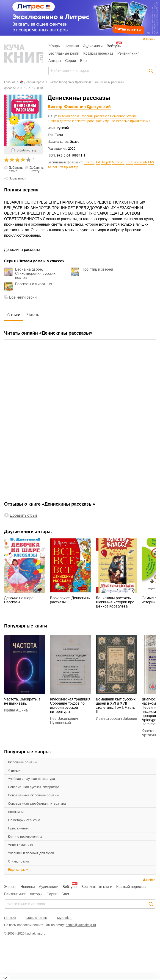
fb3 (151, 162)
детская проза (34, 82)
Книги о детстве (59, 121)
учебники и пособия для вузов (31, 853)
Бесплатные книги (64, 53)
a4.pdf (52, 167)
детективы (16, 812)
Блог (84, 61)
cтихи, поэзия (19, 861)
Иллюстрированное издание (94, 121)
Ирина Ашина (16, 710)
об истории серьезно (24, 820)
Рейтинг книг (128, 53)
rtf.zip (74, 167)
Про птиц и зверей (97, 269)
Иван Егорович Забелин (116, 718)
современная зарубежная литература (37, 804)
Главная (10, 82)
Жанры (54, 46)
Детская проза (69, 116)
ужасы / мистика (20, 845)
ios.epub (141, 162)
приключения (18, 828)
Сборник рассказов (95, 116)
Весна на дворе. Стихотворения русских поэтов (35, 273)
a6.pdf (106, 162)
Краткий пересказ (98, 53)
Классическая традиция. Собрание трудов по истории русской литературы (71, 705)
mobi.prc (118, 162)
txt (98, 162)
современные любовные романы (33, 795)
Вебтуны (114, 46)
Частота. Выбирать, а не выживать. (22, 701)
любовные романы (22, 762)
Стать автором (36, 918)
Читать (33, 315)
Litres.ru (10, 918)
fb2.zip (89, 162)
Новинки (72, 46)
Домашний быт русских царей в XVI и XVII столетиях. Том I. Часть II (116, 705)
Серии (70, 61)
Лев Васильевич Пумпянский (64, 721)
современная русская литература (34, 787)
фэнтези (14, 770)
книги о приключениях (25, 837)
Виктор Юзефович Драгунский (70, 82)
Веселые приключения (133, 121)
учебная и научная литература (32, 779)
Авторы (55, 61)
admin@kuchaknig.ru (81, 925)
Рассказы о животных (34, 284)
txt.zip (63, 167)
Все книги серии (23, 297)
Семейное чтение (123, 116)
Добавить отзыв (16, 169)
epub (129, 162)
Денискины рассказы (22, 250)
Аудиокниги (93, 46)
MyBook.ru (65, 918)
